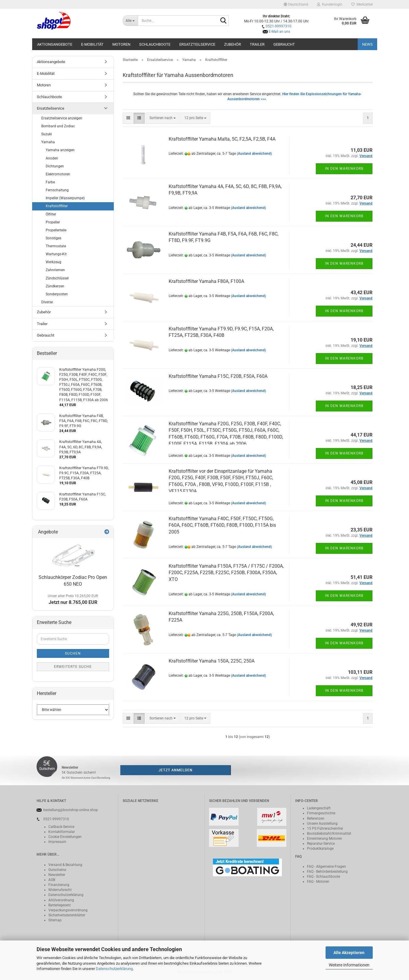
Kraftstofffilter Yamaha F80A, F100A (206, 281)
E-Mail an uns (279, 32)
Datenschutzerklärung (114, 969)
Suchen (73, 653)
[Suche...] (130, 21)
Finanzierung (59, 885)
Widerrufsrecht (60, 890)
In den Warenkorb (344, 169)
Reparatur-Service (321, 844)
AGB (52, 880)
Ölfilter (51, 214)
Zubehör (233, 44)
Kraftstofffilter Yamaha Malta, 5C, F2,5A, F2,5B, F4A (222, 139)
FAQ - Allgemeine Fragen (326, 867)
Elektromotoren (58, 174)
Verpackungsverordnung (68, 910)
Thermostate (56, 246)
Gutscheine (57, 870)
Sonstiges (54, 238)
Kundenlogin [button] (330, 4)
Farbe (50, 182)
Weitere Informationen (349, 965)
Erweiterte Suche (73, 667)
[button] (296, 4)
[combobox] (163, 118)
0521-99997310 (279, 26)
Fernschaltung (57, 190)
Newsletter (57, 875)
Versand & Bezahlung (65, 865)
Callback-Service (61, 827)
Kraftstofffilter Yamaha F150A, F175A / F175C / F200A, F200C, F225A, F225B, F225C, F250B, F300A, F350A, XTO (226, 573)
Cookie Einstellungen (65, 837)
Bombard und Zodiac (58, 126)
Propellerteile (56, 230)
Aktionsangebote (55, 44)
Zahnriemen (55, 270)
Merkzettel (362, 4)
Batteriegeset (59, 905)
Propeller (53, 222)
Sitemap (55, 920)
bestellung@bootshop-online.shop (71, 810)
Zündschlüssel (57, 278)
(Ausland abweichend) (254, 154)
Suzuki (47, 134)
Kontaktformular (62, 832)
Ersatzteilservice (197, 44)
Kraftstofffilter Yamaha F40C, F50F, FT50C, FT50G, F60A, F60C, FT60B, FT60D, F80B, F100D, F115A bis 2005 (222, 525)
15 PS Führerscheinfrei (325, 829)
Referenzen (316, 818)
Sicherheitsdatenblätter (67, 915)
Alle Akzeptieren (349, 953)
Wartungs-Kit (56, 254)
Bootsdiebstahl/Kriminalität (329, 834)
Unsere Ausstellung (322, 823)
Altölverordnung (61, 900)
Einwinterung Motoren (325, 839)
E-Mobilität (92, 44)
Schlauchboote (155, 44)
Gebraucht (284, 44)
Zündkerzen (55, 286)
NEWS (367, 44)
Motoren (121, 44)
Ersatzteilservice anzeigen (62, 118)
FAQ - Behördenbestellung (327, 872)
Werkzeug (54, 262)
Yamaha (48, 142)
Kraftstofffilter (57, 206)
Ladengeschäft (319, 808)
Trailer (257, 44)
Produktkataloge (320, 849)
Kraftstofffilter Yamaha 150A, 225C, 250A (212, 661)
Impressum (57, 842)
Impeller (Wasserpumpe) (65, 198)
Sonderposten (57, 294)
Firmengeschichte (321, 813)
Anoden (52, 158)
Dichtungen (55, 166)
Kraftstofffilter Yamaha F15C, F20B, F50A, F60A (218, 376)
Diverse (47, 302)
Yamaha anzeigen (60, 150)
